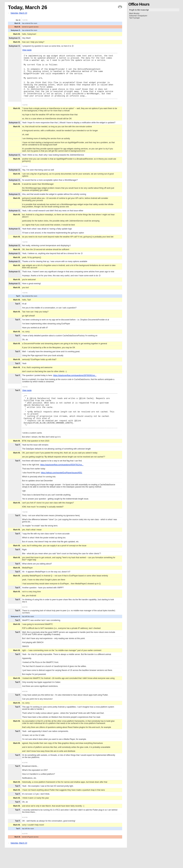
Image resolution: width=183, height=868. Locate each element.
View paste (27, 50)
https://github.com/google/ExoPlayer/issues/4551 (61, 488)
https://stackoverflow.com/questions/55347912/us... (62, 480)
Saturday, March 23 (19, 13)
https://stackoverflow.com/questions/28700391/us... (75, 384)
